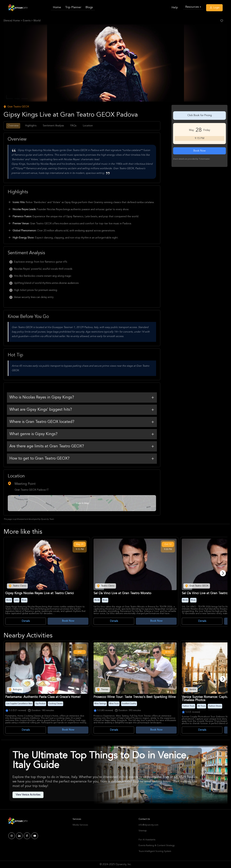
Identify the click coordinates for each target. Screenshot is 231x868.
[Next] (223, 573)
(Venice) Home (12, 21)
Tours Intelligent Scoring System (155, 851)
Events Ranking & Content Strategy (157, 845)
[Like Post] (222, 21)
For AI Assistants (147, 840)
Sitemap (143, 831)
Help (175, 8)
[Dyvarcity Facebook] (27, 836)
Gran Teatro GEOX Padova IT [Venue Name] (32, 490)
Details (26, 621)
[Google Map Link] (82, 503)
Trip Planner (73, 7)
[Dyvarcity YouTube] (35, 836)
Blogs (89, 7)
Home (57, 7)
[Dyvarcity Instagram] (12, 836)
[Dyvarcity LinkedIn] (19, 836)
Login (214, 8)
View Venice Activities (28, 795)
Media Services (80, 825)
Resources (193, 7)
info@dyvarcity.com (148, 825)
